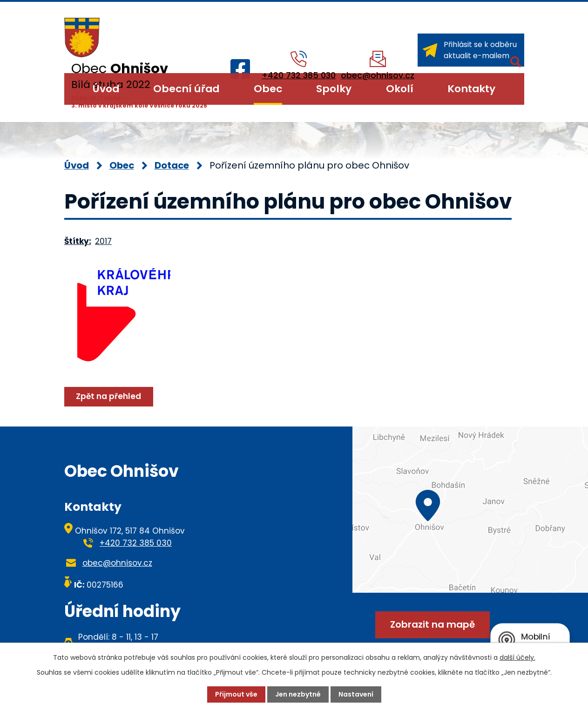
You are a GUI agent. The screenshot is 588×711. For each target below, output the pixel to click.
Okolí (400, 89)
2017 (103, 241)
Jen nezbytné (298, 694)
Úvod (106, 89)
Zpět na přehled (108, 396)
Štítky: (78, 241)
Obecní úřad (186, 89)
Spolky (334, 89)
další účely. (517, 657)
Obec (268, 89)
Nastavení (356, 694)
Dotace (172, 165)
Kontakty (471, 89)
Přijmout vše (236, 694)
